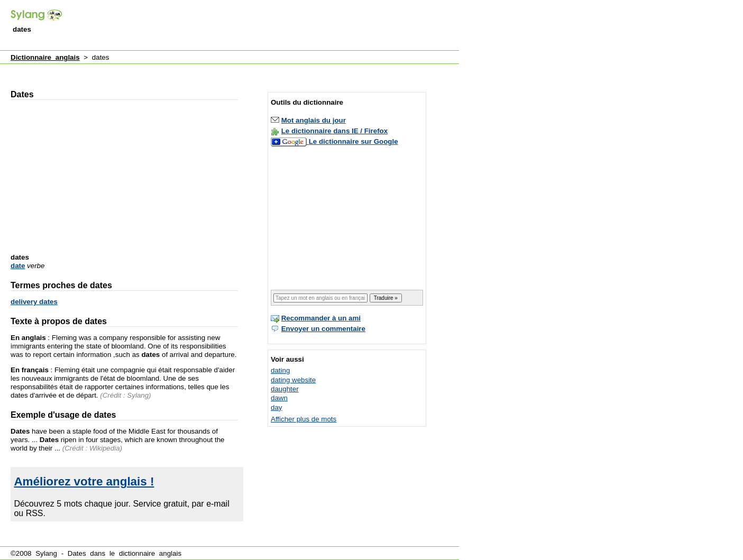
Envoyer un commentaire (323, 329)
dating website (293, 380)
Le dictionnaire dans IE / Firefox (334, 131)
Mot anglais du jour (314, 120)
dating (280, 370)
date (18, 266)
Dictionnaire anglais (45, 57)
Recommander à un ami (321, 318)
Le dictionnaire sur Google (354, 141)
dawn (279, 398)
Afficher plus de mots (304, 419)
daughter (285, 389)
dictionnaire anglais (150, 553)
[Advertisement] (267, 26)
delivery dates (34, 302)
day (277, 407)
